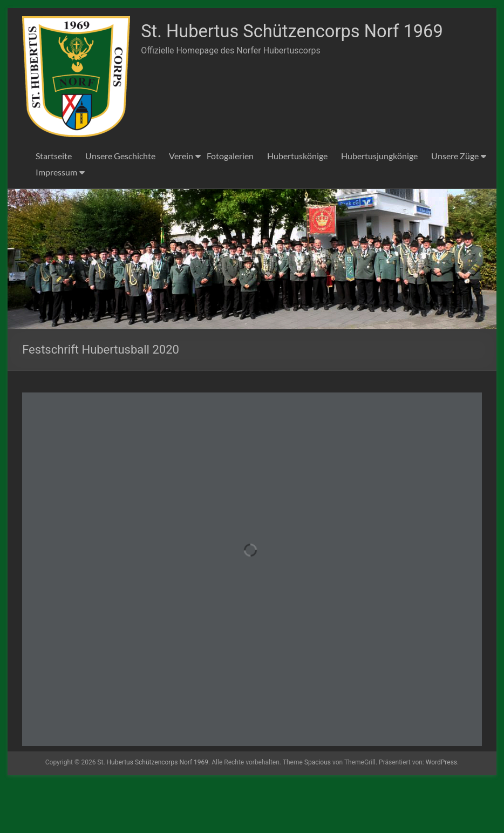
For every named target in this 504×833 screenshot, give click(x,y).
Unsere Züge (455, 205)
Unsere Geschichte (120, 205)
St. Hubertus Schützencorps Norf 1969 (189, 152)
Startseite (54, 205)
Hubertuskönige (297, 205)
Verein (181, 205)
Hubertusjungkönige (379, 205)
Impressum (56, 222)
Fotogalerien (230, 205)
